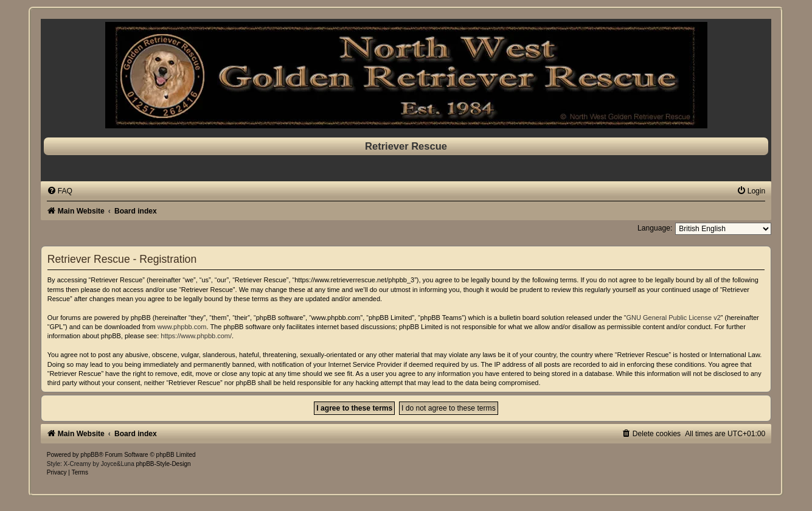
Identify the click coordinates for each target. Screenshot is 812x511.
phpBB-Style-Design (163, 464)
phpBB (89, 455)
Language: (655, 228)
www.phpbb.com (182, 327)
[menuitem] (60, 191)
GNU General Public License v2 (673, 318)
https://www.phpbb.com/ (196, 336)
